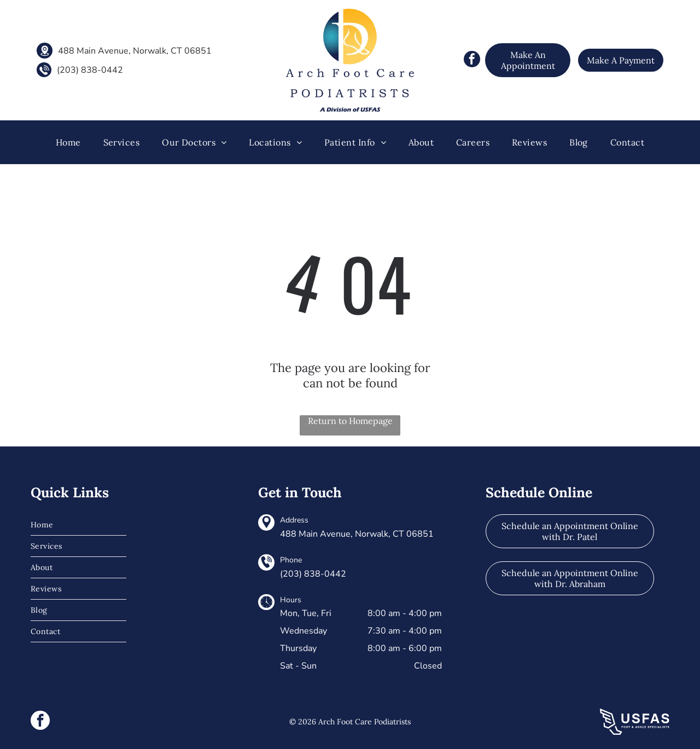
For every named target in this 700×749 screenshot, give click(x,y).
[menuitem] (68, 142)
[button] (122, 142)
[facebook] (472, 60)
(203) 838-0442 (90, 70)
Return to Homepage (350, 421)
